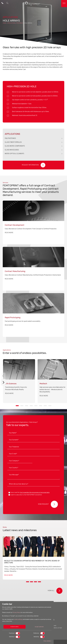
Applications (11, 23)
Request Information (34, 165)
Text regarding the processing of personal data (35, 493)
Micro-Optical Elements (14, 154)
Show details (47, 641)
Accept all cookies (14, 627)
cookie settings (18, 619)
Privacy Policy (17, 613)
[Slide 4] (39, 584)
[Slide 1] (28, 584)
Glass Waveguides (12, 150)
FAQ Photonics (10, 138)
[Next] (3, 382)
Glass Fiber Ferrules (13, 142)
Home (4, 23)
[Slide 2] (32, 584)
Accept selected (39, 627)
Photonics (20, 23)
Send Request (48, 504)
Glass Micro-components (15, 146)
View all (55, 591)
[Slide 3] (35, 584)
